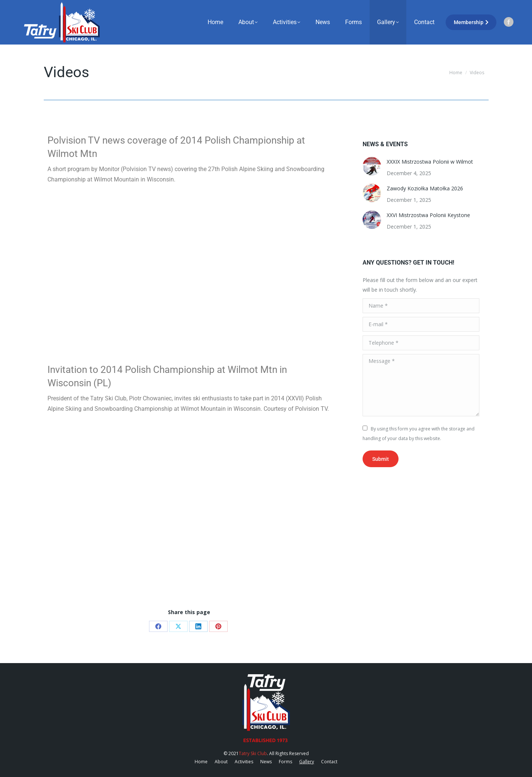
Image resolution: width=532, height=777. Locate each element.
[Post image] (372, 166)
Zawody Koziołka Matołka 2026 (425, 188)
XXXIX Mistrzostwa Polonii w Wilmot (430, 162)
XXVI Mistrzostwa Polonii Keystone (428, 215)
